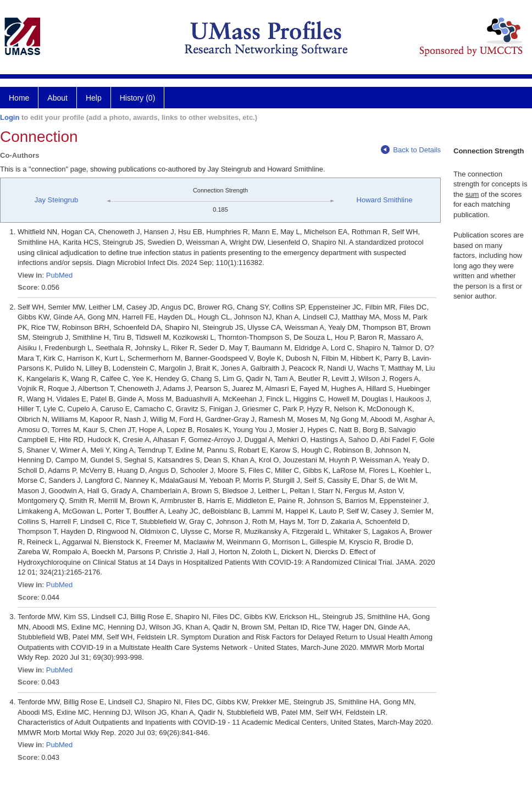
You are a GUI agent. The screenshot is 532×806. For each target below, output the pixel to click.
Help (94, 98)
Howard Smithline (385, 200)
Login (10, 117)
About (57, 98)
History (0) (138, 98)
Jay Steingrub (57, 200)
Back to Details (411, 150)
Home (19, 98)
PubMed (59, 275)
